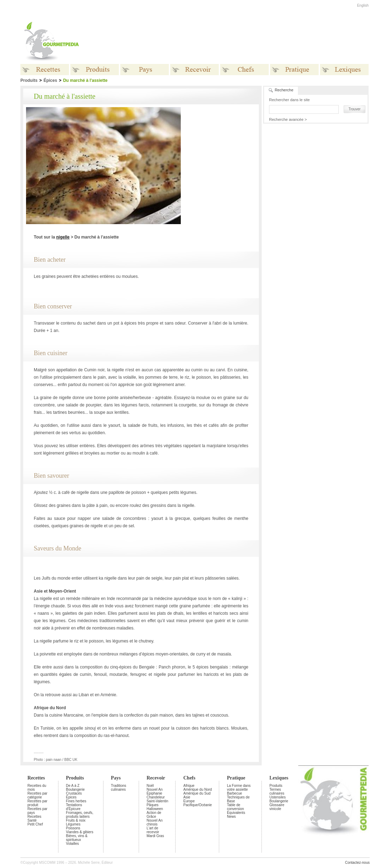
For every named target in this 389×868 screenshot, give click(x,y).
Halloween (155, 809)
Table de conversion (235, 807)
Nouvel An (155, 789)
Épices (50, 80)
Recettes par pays (37, 811)
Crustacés (74, 793)
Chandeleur (156, 797)
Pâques (153, 805)
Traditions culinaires (119, 788)
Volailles (73, 844)
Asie (187, 797)
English (363, 5)
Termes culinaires (277, 791)
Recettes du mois (37, 788)
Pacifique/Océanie (197, 805)
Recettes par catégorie (37, 795)
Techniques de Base (238, 799)
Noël (150, 786)
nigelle (63, 237)
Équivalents (236, 813)
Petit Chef (35, 824)
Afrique (189, 786)
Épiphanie (154, 793)
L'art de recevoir (153, 830)
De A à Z (73, 786)
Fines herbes (76, 801)
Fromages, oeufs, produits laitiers (80, 815)
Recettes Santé (34, 818)
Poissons (73, 828)
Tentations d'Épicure (74, 807)
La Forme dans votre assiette (239, 788)
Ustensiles (278, 797)
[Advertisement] (238, 41)
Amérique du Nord (197, 789)
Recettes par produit (37, 803)
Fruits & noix (76, 820)
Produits (75, 778)
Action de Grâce (154, 815)
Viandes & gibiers (80, 832)
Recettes (36, 778)
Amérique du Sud (197, 793)
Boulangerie (75, 789)
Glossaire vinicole (277, 807)
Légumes (73, 824)
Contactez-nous (357, 863)
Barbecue (234, 793)
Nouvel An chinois (155, 822)
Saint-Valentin (158, 801)
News (231, 817)
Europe (189, 801)
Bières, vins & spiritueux (77, 838)
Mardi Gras (155, 836)
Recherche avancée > (288, 119)
